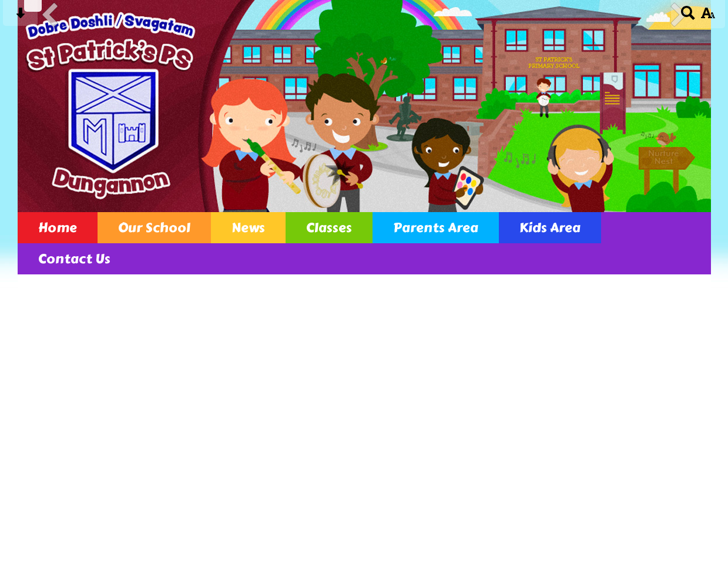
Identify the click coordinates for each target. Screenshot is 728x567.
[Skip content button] (20, 17)
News (248, 228)
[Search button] (688, 17)
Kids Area (550, 228)
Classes (329, 228)
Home (58, 228)
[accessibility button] (708, 17)
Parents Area (436, 228)
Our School (154, 228)
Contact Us (74, 259)
